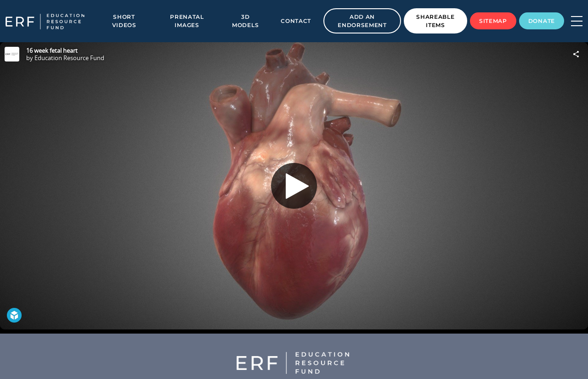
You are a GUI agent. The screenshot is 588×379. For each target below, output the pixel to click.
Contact (296, 21)
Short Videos (124, 21)
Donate (542, 21)
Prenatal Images (187, 21)
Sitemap (493, 21)
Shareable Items (435, 21)
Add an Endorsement (362, 21)
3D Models (245, 21)
